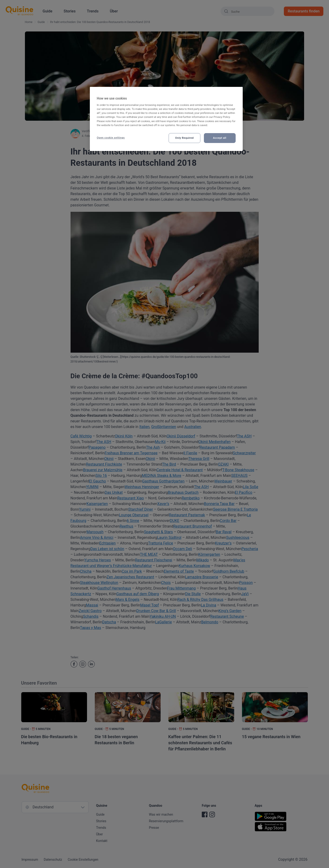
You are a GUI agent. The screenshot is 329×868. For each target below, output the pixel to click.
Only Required (184, 138)
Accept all (220, 138)
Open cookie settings (111, 138)
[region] (166, 119)
